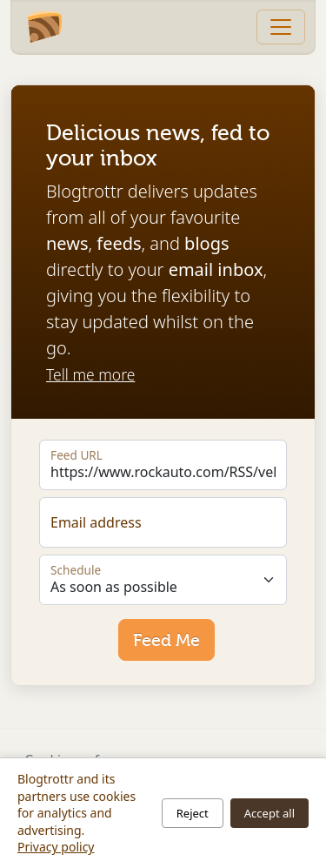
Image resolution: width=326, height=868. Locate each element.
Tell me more (90, 374)
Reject (193, 813)
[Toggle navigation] (281, 27)
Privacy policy (56, 847)
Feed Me (166, 640)
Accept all (269, 813)
